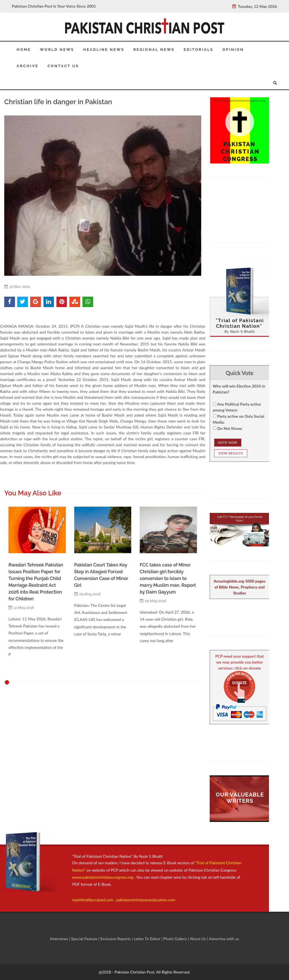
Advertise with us (224, 939)
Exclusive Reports (116, 939)
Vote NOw (228, 442)
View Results (231, 453)
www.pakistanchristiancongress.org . (104, 877)
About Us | (199, 939)
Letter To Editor (147, 939)
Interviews (60, 939)
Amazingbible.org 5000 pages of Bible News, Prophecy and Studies (239, 587)
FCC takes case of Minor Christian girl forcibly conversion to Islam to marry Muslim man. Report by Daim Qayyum (168, 578)
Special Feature (85, 939)
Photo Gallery (175, 939)
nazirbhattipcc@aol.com (93, 900)
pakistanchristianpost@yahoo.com (146, 900)
